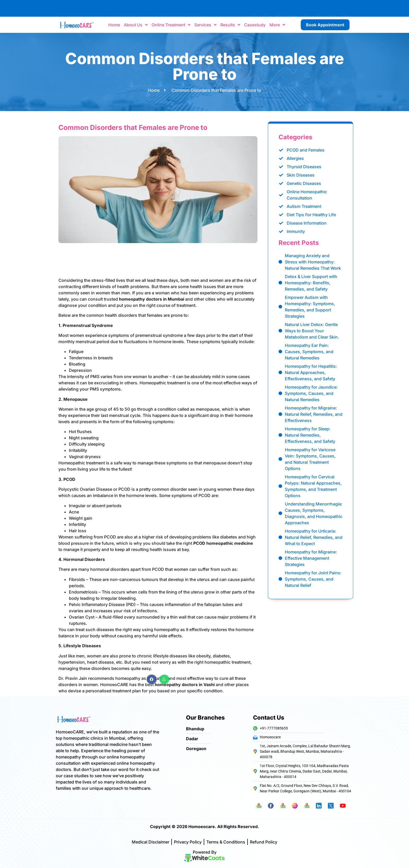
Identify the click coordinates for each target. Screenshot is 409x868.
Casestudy (255, 25)
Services (205, 25)
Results (230, 25)
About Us (136, 25)
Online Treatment (171, 25)
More (277, 25)
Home (114, 25)
